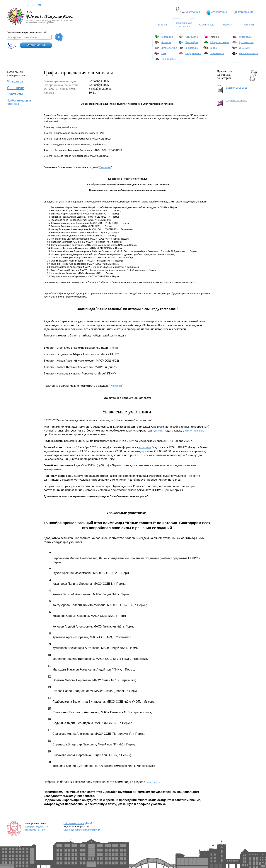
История (215, 37)
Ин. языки (244, 48)
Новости (228, 25)
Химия (214, 48)
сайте (159, 431)
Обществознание (220, 42)
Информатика (193, 53)
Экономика (192, 48)
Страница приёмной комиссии (80, 830)
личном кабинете (195, 431)
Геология (166, 42)
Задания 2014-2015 (237, 100)
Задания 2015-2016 (237, 88)
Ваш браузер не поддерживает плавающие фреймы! (133, 11)
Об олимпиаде (206, 25)
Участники (16, 88)
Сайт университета (74, 823)
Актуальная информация (16, 74)
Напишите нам (33, 830)
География (167, 37)
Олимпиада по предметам (184, 25)
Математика (217, 53)
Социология (192, 37)
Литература (245, 37)
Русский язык (246, 42)
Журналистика (169, 48)
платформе (145, 447)
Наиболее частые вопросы (19, 102)
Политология (169, 59)
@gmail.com (37, 827)
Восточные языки (249, 53)
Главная (163, 25)
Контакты (249, 25)
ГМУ (164, 53)
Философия (192, 42)
